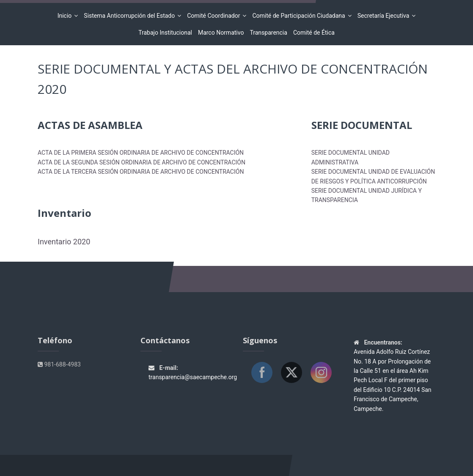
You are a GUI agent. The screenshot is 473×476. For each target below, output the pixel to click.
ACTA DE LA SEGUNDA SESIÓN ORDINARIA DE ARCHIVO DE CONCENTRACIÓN (142, 162)
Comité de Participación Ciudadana (300, 16)
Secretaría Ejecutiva (385, 16)
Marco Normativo (221, 33)
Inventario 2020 (64, 242)
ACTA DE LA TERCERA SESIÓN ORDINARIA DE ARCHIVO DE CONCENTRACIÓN (141, 172)
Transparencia (268, 33)
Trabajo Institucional (165, 33)
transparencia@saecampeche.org (193, 377)
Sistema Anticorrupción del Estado (131, 16)
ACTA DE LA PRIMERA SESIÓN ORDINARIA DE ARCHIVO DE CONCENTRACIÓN (141, 153)
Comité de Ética (314, 33)
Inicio (66, 16)
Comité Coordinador (215, 16)
